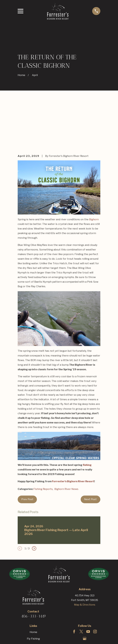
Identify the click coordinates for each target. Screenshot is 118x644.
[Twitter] (81, 585)
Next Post (90, 453)
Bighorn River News (66, 443)
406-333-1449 (33, 570)
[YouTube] (88, 585)
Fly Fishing (33, 592)
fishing (87, 418)
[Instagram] (95, 585)
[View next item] (34, 502)
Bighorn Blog (33, 619)
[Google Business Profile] (85, 592)
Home (33, 585)
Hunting (33, 599)
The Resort (33, 606)
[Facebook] (74, 585)
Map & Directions (85, 558)
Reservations (33, 626)
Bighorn (94, 173)
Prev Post (27, 453)
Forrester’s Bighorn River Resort (73, 435)
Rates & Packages (33, 612)
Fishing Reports (43, 443)
